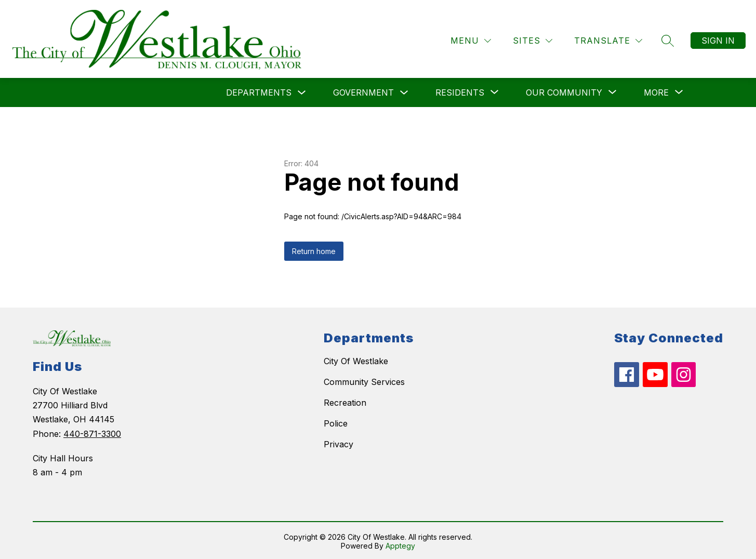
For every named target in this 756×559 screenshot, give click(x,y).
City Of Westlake (356, 360)
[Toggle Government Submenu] (404, 91)
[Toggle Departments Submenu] (302, 91)
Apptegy (400, 544)
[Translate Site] (608, 39)
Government (363, 91)
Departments (259, 91)
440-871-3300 (92, 432)
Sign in (718, 39)
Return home (314, 250)
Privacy (339, 443)
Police (336, 422)
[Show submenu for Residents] (460, 91)
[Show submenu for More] (656, 91)
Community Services (364, 380)
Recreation (345, 401)
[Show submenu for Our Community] (564, 91)
